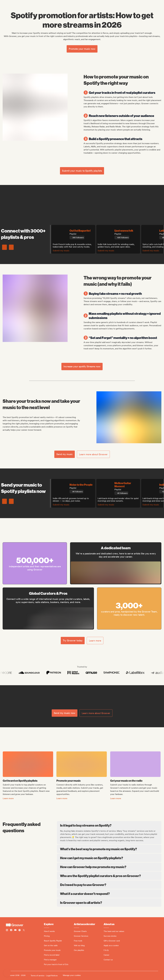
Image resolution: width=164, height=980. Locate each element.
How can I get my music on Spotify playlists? (109, 858)
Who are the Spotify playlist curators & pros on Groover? (109, 876)
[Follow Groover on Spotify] (20, 930)
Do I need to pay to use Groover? (109, 885)
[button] (7, 973)
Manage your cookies (72, 975)
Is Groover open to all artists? (109, 902)
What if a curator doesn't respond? (109, 894)
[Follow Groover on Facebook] (11, 930)
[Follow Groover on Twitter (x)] (24, 930)
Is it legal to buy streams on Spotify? (109, 825)
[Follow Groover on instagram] (7, 930)
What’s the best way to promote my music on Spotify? (109, 849)
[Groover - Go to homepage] (25, 925)
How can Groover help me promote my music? (109, 867)
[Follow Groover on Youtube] (15, 930)
